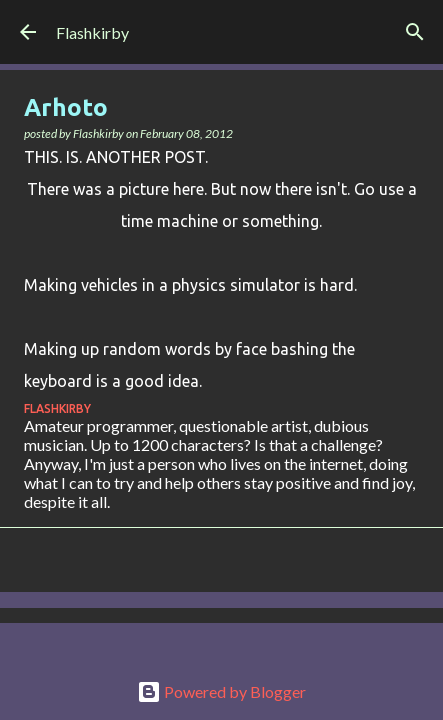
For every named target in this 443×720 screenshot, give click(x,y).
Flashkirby (92, 32)
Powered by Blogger (221, 691)
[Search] (415, 32)
